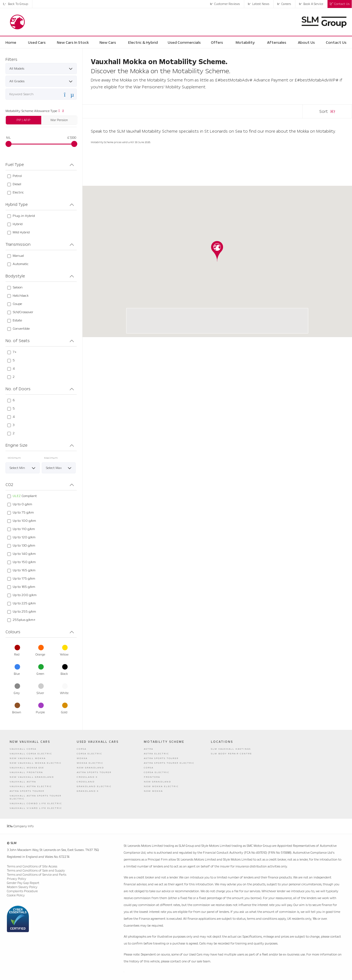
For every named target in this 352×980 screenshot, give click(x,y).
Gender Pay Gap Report (23, 883)
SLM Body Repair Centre (231, 754)
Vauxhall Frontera (26, 772)
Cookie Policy (16, 895)
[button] (217, 251)
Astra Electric (156, 754)
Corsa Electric (90, 754)
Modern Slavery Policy (22, 887)
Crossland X (87, 777)
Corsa (82, 749)
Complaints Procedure (22, 891)
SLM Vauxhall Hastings (231, 749)
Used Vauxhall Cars (98, 742)
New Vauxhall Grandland (32, 777)
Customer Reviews (225, 4)
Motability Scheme (164, 742)
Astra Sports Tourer (27, 791)
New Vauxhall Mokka (28, 758)
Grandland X (88, 791)
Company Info (20, 826)
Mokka (82, 758)
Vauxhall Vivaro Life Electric (36, 808)
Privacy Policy (16, 879)
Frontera (152, 777)
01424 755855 (182, 327)
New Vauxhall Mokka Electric (36, 763)
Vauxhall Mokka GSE (27, 768)
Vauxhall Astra (23, 782)
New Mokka (153, 791)
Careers (284, 4)
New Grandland (90, 768)
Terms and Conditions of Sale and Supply (36, 871)
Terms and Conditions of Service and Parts (37, 875)
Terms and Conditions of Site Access (32, 866)
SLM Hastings (190, 314)
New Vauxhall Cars (30, 742)
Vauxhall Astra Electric (31, 786)
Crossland (86, 782)
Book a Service (311, 4)
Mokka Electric (90, 763)
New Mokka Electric (161, 786)
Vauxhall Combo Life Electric (36, 803)
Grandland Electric (94, 786)
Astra (148, 749)
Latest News (258, 4)
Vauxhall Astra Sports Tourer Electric (35, 797)
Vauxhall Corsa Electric (31, 754)
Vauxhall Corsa (23, 749)
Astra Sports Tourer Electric (169, 763)
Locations (222, 742)
